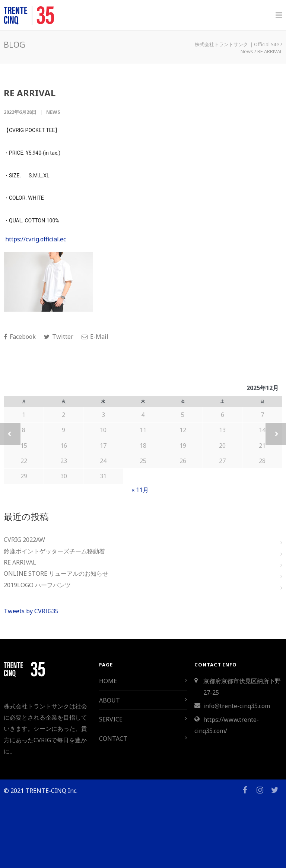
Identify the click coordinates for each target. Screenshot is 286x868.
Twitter (59, 337)
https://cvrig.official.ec (36, 239)
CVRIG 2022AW (24, 540)
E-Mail (95, 337)
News (53, 112)
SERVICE (111, 719)
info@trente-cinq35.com (237, 706)
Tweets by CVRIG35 (31, 611)
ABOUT (109, 700)
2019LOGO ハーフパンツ (37, 585)
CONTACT (113, 739)
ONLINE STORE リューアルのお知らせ (56, 573)
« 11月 (140, 490)
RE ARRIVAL (30, 93)
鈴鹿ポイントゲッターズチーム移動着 (54, 551)
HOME (108, 681)
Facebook (20, 337)
